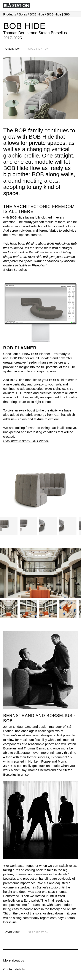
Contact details (14, 969)
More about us (14, 960)
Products (10, 14)
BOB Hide (37, 14)
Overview (13, 49)
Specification (38, 49)
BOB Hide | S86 (58, 14)
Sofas (23, 14)
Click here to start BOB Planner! (26, 441)
